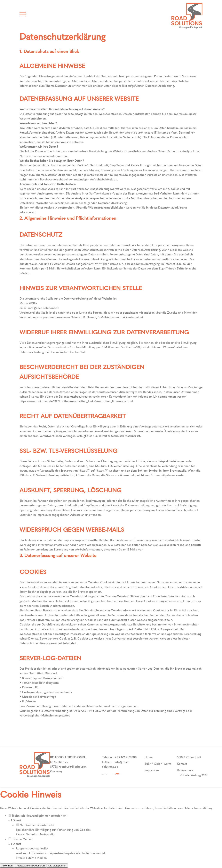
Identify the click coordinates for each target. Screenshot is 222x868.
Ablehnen (7, 866)
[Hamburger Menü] (23, 15)
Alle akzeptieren (57, 866)
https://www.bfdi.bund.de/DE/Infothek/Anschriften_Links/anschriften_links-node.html (76, 401)
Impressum (152, 770)
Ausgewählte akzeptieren (30, 866)
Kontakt (182, 764)
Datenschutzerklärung (198, 808)
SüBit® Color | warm (158, 764)
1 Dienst (14, 820)
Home (149, 757)
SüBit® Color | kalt (189, 757)
